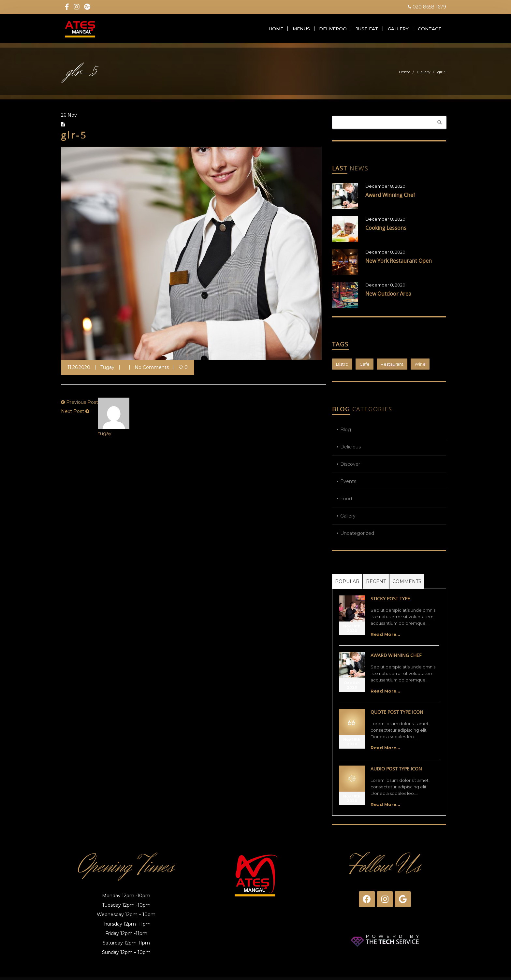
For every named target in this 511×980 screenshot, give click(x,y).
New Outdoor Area (388, 297)
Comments (407, 584)
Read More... (385, 637)
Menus (303, 30)
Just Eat (368, 30)
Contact (430, 30)
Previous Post (82, 405)
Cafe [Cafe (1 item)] (365, 367)
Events (348, 484)
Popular (347, 584)
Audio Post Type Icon (396, 772)
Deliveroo (335, 30)
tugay (107, 370)
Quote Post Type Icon (397, 715)
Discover (350, 467)
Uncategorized (357, 536)
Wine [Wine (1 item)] (420, 367)
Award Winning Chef (390, 198)
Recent (376, 584)
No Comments (152, 370)
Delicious (350, 450)
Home (277, 30)
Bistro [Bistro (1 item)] (342, 367)
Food (346, 502)
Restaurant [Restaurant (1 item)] (392, 367)
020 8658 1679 (427, 7)
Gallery (399, 30)
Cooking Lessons (386, 231)
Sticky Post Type (390, 601)
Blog (346, 432)
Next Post (73, 414)
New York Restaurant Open (399, 264)
